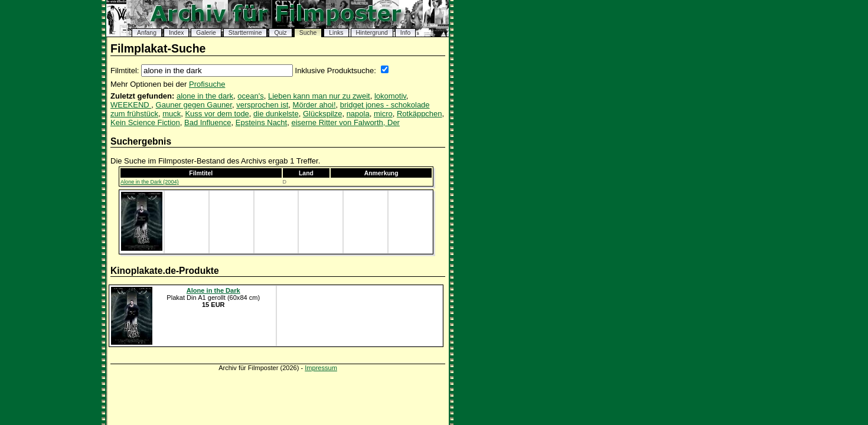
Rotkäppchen (420, 114)
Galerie (206, 33)
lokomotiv (390, 96)
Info (405, 33)
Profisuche (207, 84)
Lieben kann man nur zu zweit (319, 96)
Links (336, 33)
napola (358, 114)
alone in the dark (205, 96)
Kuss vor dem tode (217, 114)
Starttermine (245, 33)
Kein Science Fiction (145, 122)
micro (383, 114)
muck (172, 114)
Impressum (321, 368)
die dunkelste (276, 114)
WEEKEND (131, 105)
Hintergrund (372, 33)
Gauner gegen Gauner (194, 105)
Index (176, 33)
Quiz (280, 33)
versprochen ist (262, 105)
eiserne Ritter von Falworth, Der (345, 122)
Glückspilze (322, 114)
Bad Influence (208, 122)
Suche (308, 33)
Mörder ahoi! (314, 105)
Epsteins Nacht (261, 122)
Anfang (147, 33)
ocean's (250, 96)
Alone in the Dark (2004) (150, 182)
